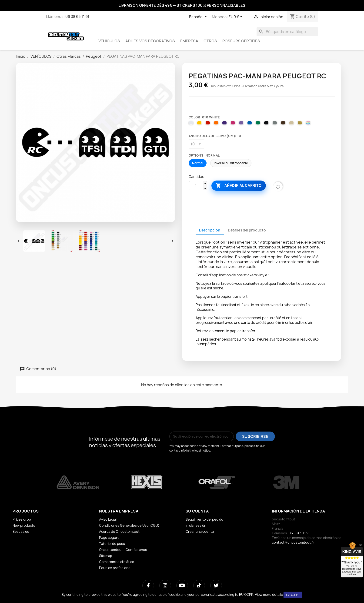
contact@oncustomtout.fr (293, 542)
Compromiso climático (117, 562)
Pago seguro (109, 538)
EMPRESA (189, 41)
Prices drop (22, 519)
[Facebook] (148, 586)
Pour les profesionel (115, 568)
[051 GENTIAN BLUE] (250, 124)
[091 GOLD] (301, 124)
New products (24, 525)
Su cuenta (197, 511)
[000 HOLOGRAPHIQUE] (309, 124)
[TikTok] (199, 586)
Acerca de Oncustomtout (119, 531)
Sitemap (106, 556)
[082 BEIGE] (292, 124)
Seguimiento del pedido (204, 519)
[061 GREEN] (259, 124)
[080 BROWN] (284, 124)
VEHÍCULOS (109, 41)
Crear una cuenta (200, 531)
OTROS (210, 41)
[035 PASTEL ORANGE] (217, 124)
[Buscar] (287, 32)
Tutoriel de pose (112, 544)
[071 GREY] (275, 124)
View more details (269, 595)
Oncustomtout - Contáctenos (123, 550)
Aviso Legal (108, 519)
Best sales (21, 531)
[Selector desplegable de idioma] (199, 17)
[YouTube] (182, 586)
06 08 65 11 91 (77, 17)
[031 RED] (208, 124)
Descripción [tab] (210, 230)
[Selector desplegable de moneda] (236, 17)
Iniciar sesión (196, 525)
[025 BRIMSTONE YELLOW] (200, 124)
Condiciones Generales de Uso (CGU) (129, 525)
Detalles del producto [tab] (247, 230)
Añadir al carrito (239, 186)
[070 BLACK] (267, 124)
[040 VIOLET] (225, 124)
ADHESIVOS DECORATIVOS (150, 41)
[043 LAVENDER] (242, 124)
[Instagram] (165, 586)
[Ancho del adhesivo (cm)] (196, 144)
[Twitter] (216, 586)
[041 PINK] (234, 124)
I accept (293, 595)
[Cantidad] (196, 186)
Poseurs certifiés (241, 41)
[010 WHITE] (192, 124)
